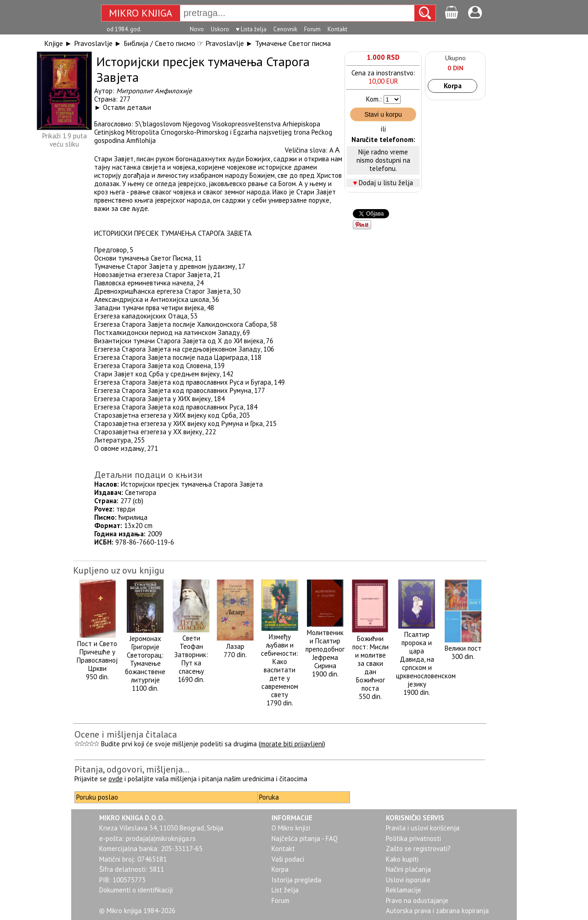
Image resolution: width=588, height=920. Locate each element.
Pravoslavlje (93, 43)
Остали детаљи (127, 107)
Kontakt (337, 29)
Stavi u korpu (383, 114)
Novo (197, 29)
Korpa (453, 86)
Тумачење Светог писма (293, 43)
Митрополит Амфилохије (154, 91)
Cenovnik (285, 29)
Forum (312, 29)
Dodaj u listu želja (386, 183)
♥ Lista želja (252, 29)
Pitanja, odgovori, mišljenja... (132, 769)
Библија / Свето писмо (159, 43)
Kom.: (374, 99)
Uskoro (220, 29)
